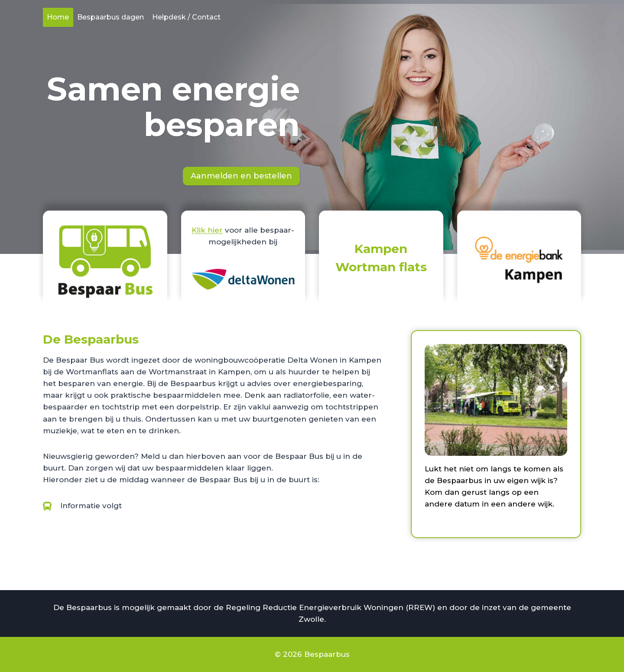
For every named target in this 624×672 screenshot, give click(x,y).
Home (58, 17)
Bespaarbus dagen (110, 17)
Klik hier (207, 230)
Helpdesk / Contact (186, 17)
